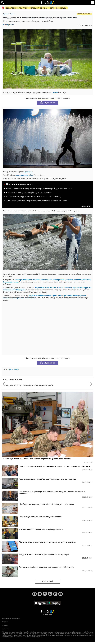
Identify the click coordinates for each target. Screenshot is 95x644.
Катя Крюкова (9, 25)
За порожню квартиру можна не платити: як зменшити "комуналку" (34, 197)
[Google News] (50, 594)
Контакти (5, 629)
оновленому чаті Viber (24, 175)
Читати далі (47, 581)
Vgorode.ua (28, 172)
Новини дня (61, 8)
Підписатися (48, 103)
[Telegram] (40, 594)
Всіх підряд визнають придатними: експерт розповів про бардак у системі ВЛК (39, 188)
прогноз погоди (13, 369)
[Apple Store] (40, 603)
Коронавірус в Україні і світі (42, 8)
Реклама (5, 622)
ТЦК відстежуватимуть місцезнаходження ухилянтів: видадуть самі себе (36, 201)
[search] (2, 2)
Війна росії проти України (17, 8)
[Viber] (45, 594)
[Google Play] (54, 603)
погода (55, 92)
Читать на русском (84, 14)
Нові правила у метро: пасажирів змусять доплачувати (29, 193)
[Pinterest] (61, 594)
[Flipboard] (55, 594)
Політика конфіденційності (11, 618)
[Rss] (34, 594)
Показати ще (86, 206)
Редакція (5, 625)
